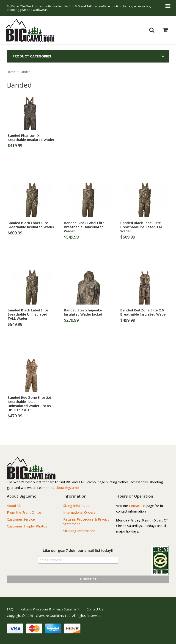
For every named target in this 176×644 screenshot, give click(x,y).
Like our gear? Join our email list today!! (78, 551)
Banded (25, 72)
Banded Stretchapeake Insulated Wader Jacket (83, 312)
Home (11, 72)
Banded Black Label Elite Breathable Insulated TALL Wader (142, 227)
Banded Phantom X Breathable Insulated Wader (31, 137)
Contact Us (137, 506)
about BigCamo (67, 488)
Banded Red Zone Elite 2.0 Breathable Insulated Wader (144, 312)
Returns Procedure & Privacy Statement (50, 609)
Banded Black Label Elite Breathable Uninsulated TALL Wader (28, 314)
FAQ (10, 609)
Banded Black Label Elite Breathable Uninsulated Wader (84, 227)
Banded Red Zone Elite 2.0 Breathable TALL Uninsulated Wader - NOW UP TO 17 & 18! (29, 404)
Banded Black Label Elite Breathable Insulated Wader (31, 225)
